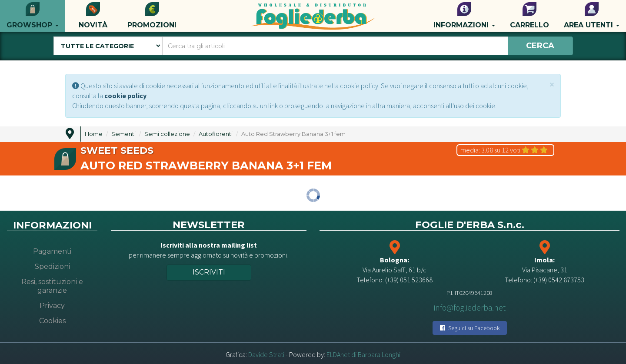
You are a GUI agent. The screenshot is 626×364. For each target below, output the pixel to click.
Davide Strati (266, 354)
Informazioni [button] (464, 16)
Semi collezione (167, 134)
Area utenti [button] (592, 16)
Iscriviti (209, 272)
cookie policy (125, 96)
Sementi (123, 134)
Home (94, 134)
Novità (93, 16)
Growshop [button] (33, 16)
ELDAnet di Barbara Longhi (363, 354)
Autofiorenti (216, 134)
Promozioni (152, 16)
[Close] (552, 84)
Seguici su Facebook (470, 328)
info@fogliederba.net (470, 308)
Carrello (529, 16)
